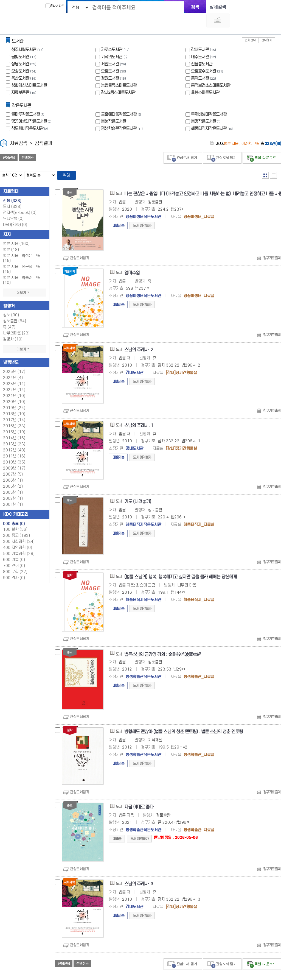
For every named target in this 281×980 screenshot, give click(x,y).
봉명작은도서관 (206, 108)
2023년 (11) (14, 371)
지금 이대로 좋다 (139, 794)
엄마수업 (132, 260)
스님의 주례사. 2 (139, 337)
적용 (67, 163)
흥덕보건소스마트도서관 (211, 72)
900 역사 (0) (14, 565)
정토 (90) (11, 302)
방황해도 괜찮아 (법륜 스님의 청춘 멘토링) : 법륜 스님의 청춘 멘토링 (184, 719)
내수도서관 (200, 44)
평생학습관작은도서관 (122, 115)
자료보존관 (20, 79)
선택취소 (27, 145)
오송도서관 (20, 58)
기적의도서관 (112, 44)
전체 (12, 188)
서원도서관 (110, 51)
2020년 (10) (14, 389)
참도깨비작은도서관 (30, 115)
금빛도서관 (20, 44)
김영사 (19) (13, 327)
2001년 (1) (13, 492)
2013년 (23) (14, 432)
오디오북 (13, 206)
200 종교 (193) (16, 523)
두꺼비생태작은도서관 (209, 101)
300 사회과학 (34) (19, 529)
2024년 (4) (13, 365)
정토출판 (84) (15, 308)
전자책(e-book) (20, 200)
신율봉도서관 (202, 51)
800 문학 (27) (15, 559)
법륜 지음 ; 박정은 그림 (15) (22, 246)
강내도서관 (200, 37)
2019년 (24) (14, 395)
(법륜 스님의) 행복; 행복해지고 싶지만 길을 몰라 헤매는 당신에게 (181, 564)
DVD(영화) (15, 212)
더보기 (25, 280)
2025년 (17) (14, 359)
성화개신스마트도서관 (29, 72)
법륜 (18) (11, 237)
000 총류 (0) (14, 511)
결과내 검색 (51, 6)
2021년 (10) (14, 383)
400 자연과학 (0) (18, 535)
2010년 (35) (14, 450)
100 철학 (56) (15, 517)
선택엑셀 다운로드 (262, 145)
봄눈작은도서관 (113, 108)
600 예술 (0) (14, 547)
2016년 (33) (14, 413)
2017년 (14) (14, 407)
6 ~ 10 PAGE (271, 971)
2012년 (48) (14, 438)
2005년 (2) (13, 474)
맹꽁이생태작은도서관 (32, 108)
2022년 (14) (14, 377)
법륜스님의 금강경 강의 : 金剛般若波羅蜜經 (163, 642)
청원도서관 (110, 65)
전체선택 (250, 27)
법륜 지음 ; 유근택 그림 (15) (22, 257)
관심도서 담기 (183, 145)
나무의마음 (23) (16, 321)
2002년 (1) (13, 486)
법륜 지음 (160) (16, 231)
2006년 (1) (13, 468)
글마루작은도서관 (28, 101)
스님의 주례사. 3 (139, 871)
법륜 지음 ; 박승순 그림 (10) (22, 268)
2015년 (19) (14, 419)
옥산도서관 (20, 65)
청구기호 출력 (272, 246)
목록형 (273, 162)
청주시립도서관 (24, 37)
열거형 (265, 162)
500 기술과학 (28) (19, 541)
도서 (12, 194)
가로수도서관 (112, 37)
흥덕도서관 (200, 65)
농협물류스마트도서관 (119, 72)
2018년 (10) (14, 401)
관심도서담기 (79, 246)
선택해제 (267, 27)
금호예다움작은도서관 (122, 101)
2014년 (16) (14, 425)
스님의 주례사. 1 (139, 413)
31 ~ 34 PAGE (278, 971)
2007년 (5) (13, 462)
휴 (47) (9, 315)
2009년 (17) (14, 456)
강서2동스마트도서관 (118, 79)
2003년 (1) (13, 480)
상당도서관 (20, 51)
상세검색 (215, 7)
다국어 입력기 (233, 7)
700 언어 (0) (14, 553)
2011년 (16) (14, 444)
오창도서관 (110, 58)
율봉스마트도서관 (205, 79)
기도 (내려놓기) (138, 489)
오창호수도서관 (203, 58)
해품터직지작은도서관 (212, 115)
